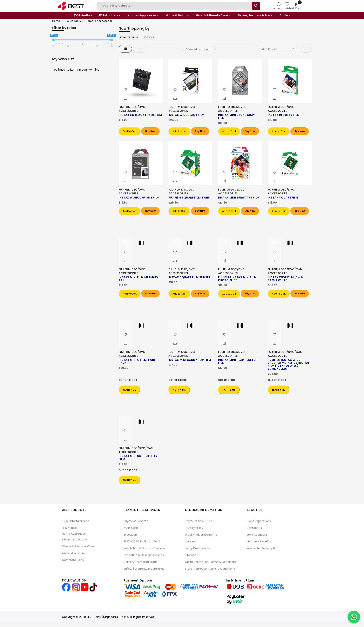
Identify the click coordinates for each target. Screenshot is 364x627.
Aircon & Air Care (73, 553)
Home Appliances (74, 534)
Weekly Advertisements (201, 535)
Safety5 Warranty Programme (144, 569)
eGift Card (131, 528)
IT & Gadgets (73, 21)
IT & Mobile (69, 528)
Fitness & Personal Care (78, 546)
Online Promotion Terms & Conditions (211, 562)
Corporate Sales (73, 560)
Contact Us (254, 528)
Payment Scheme (136, 521)
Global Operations (259, 521)
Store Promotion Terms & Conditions (210, 569)
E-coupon (130, 535)
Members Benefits (259, 541)
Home (56, 21)
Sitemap (191, 555)
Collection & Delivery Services (144, 555)
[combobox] (175, 6)
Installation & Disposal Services (144, 548)
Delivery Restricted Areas (140, 562)
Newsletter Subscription (262, 548)
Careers (190, 541)
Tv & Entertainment (75, 521)
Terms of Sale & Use (199, 521)
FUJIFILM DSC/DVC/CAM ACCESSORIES (285, 271)
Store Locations (257, 535)
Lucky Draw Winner (198, 548)
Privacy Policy (194, 528)
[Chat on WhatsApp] (354, 617)
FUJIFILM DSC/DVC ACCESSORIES (132, 109)
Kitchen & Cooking (74, 540)
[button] (125, 90)
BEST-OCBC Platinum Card (142, 541)
